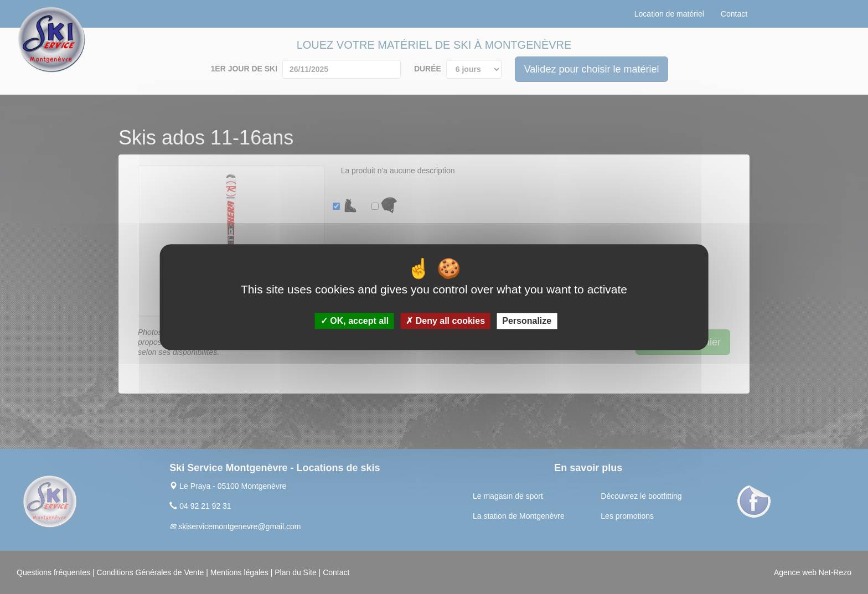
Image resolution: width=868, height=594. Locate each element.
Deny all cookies (445, 321)
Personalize (527, 321)
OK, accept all (355, 321)
